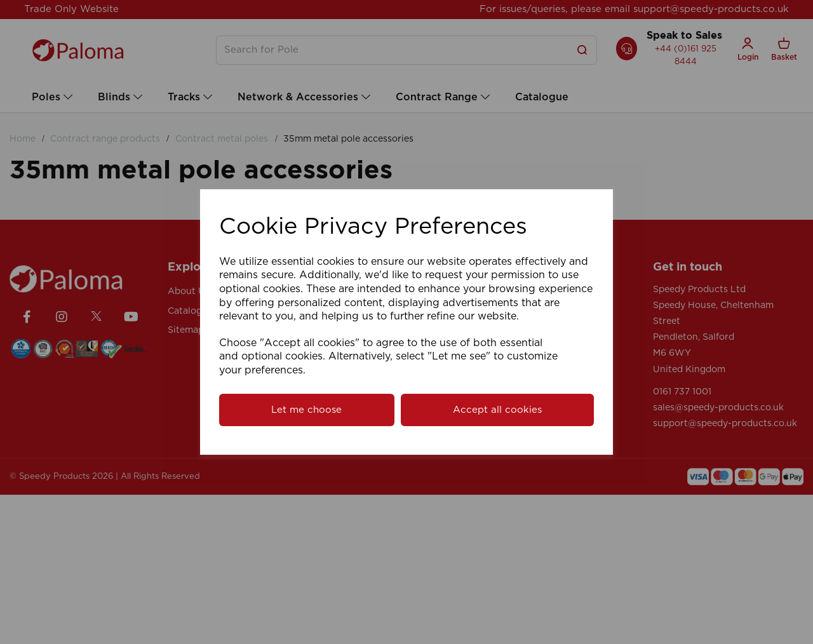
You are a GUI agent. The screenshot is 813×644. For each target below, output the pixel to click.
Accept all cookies (497, 410)
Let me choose (306, 410)
